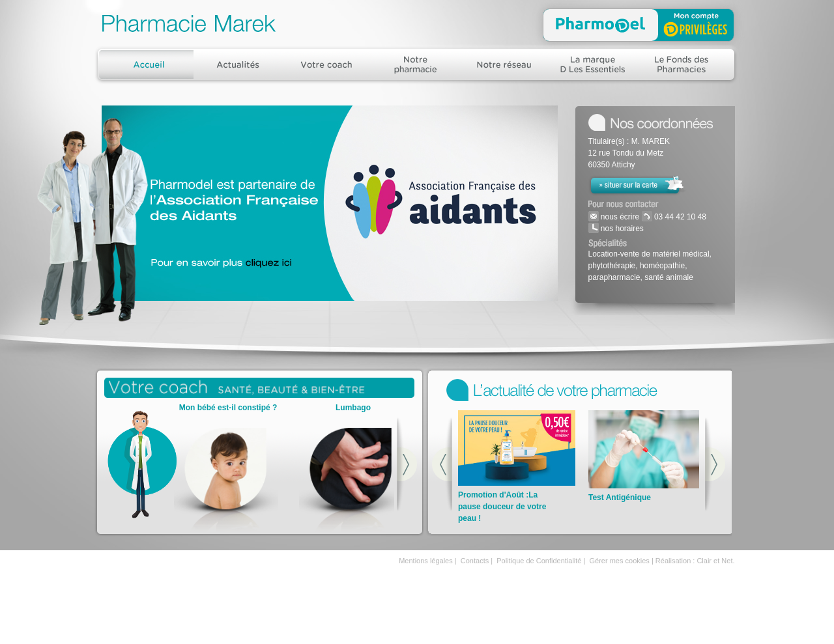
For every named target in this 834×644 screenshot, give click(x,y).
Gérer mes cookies (620, 561)
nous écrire (619, 217)
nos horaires (621, 229)
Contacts (475, 561)
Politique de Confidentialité (539, 561)
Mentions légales (426, 561)
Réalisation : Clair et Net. (695, 561)
